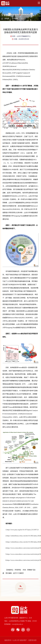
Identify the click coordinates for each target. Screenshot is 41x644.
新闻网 (7, 19)
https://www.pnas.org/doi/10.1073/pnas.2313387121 (23, 530)
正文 (22, 19)
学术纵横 (15, 19)
